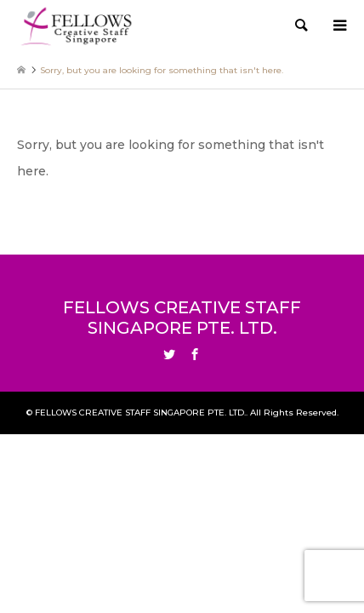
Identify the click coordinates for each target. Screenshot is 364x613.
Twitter (169, 354)
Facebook (195, 354)
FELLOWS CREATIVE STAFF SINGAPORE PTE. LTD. (182, 318)
